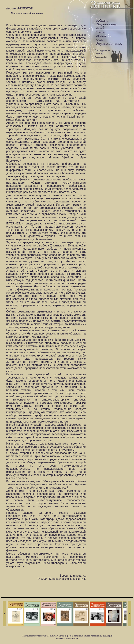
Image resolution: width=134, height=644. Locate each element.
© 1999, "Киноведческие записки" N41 (62, 579)
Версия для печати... (73, 576)
